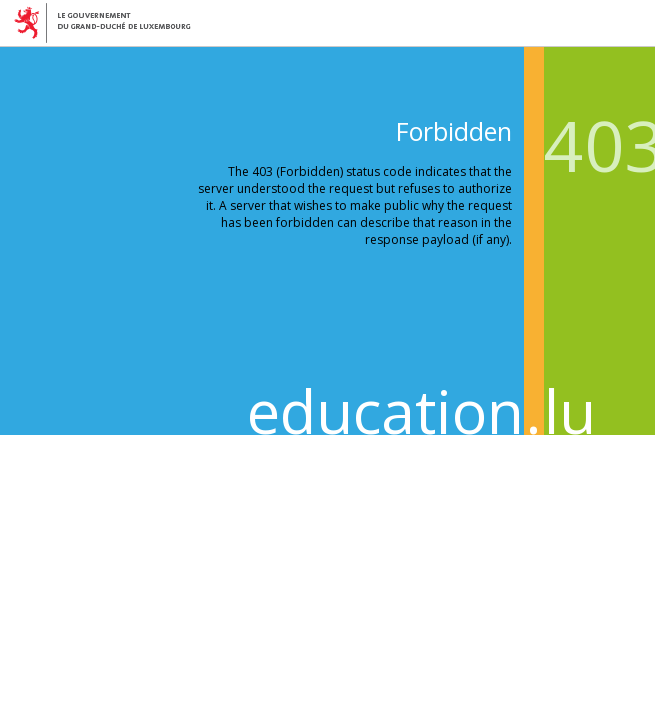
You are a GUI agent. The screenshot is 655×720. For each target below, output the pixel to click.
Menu (634, 21)
